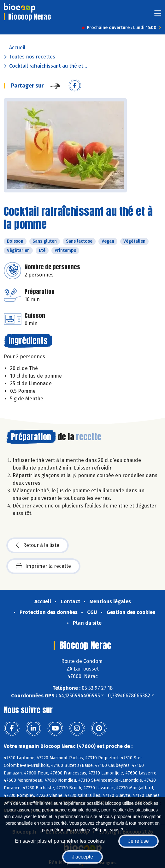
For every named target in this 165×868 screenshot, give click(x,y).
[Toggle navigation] (158, 15)
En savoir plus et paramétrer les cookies (60, 841)
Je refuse (138, 841)
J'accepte (82, 857)
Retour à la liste (38, 545)
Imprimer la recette (43, 566)
